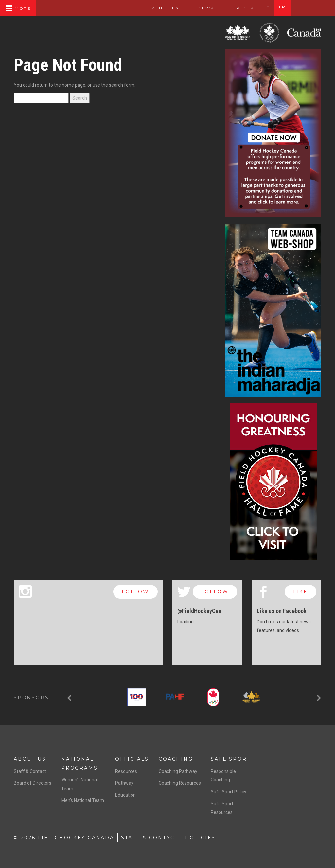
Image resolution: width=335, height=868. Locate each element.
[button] (70, 698)
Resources (126, 771)
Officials (132, 759)
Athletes (165, 8)
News (206, 8)
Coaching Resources (180, 783)
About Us (30, 759)
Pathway (124, 783)
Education (125, 795)
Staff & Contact (30, 771)
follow (135, 592)
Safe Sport (230, 759)
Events (243, 8)
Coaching (176, 759)
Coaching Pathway (178, 771)
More (18, 8)
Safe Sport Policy (229, 792)
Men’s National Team (83, 800)
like (300, 592)
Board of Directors (33, 783)
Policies (200, 838)
